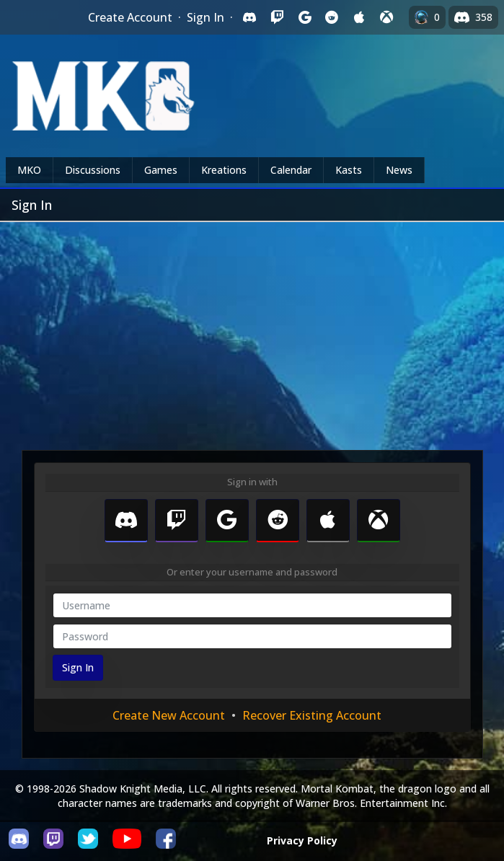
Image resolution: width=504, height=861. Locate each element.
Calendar (291, 170)
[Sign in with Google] (304, 17)
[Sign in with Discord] (249, 17)
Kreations (224, 170)
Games (161, 170)
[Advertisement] (252, 330)
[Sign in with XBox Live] (386, 17)
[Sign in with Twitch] (277, 17)
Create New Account (169, 715)
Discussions (93, 170)
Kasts (349, 170)
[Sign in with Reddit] (332, 17)
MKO (29, 170)
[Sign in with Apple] (359, 17)
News (399, 170)
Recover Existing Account (312, 715)
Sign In (205, 17)
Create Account (130, 17)
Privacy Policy (302, 840)
